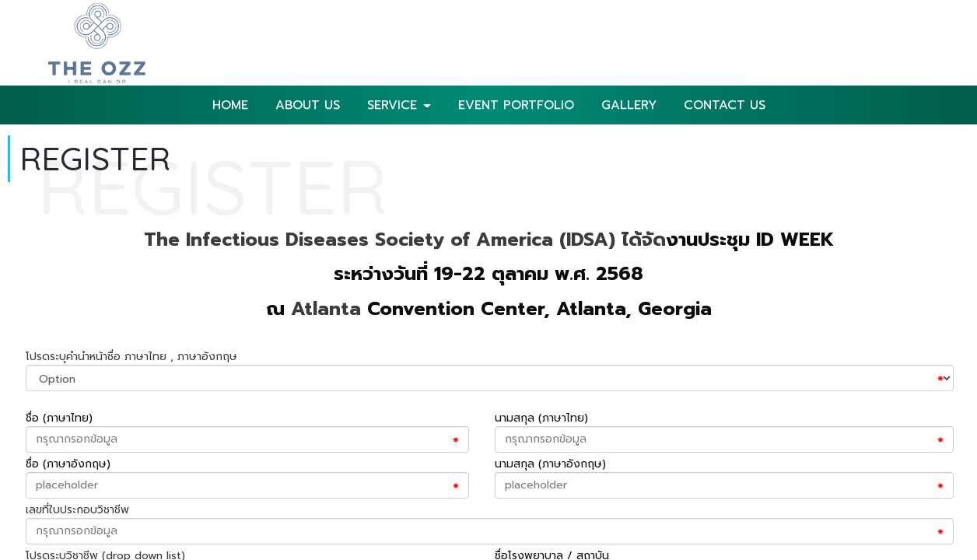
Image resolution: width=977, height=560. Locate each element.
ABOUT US (308, 105)
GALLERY (629, 105)
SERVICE (399, 105)
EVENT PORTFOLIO (516, 105)
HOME (230, 105)
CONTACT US (725, 105)
